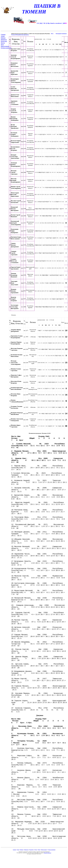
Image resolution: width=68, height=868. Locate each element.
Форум (3, 43)
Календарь (4, 41)
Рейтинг (3, 38)
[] (47, 853)
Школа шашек (5, 46)
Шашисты (4, 39)
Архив (3, 36)
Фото (2, 45)
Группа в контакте (6, 48)
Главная (3, 34)
